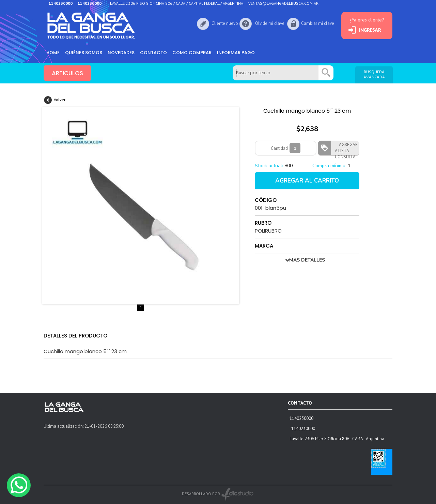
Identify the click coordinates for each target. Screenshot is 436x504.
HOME (53, 53)
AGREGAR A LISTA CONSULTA (346, 148)
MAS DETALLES (307, 260)
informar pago (236, 53)
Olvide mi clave (270, 23)
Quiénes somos (84, 53)
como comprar (192, 53)
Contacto (153, 53)
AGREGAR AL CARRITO (307, 181)
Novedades (121, 53)
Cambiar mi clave (318, 23)
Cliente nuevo (225, 23)
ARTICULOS (67, 73)
